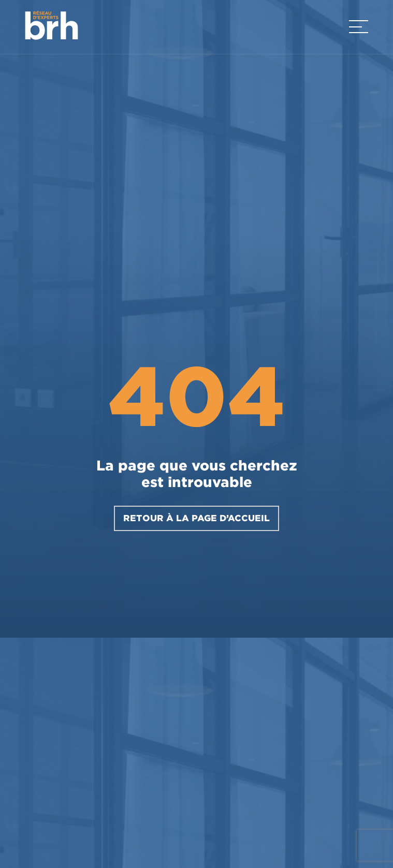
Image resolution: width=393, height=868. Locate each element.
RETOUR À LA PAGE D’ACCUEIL (196, 518)
